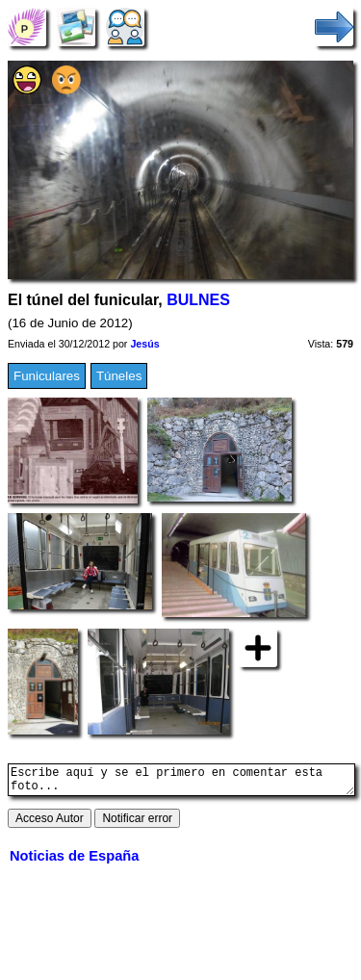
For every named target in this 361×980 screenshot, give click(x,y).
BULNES (198, 300)
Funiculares (47, 376)
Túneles (119, 376)
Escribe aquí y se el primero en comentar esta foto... (181, 783)
